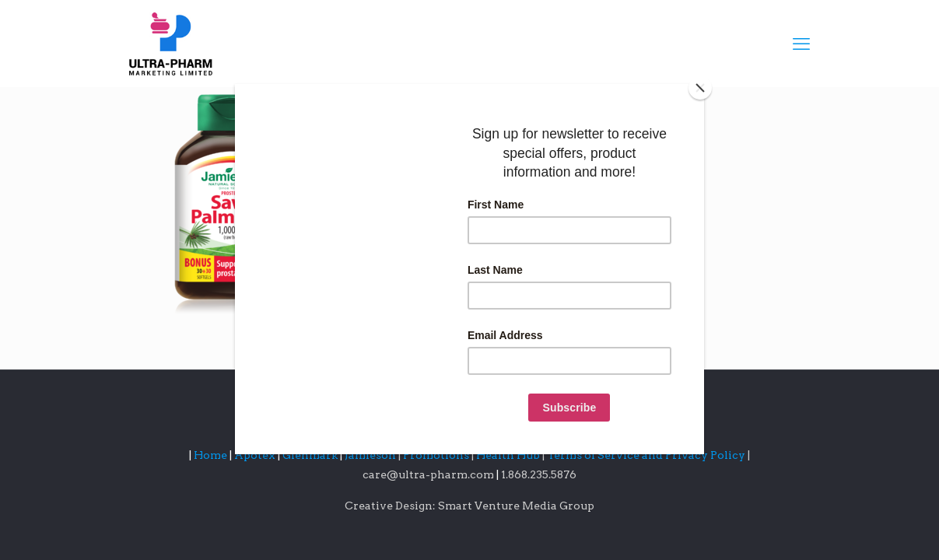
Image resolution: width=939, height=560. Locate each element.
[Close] (700, 88)
